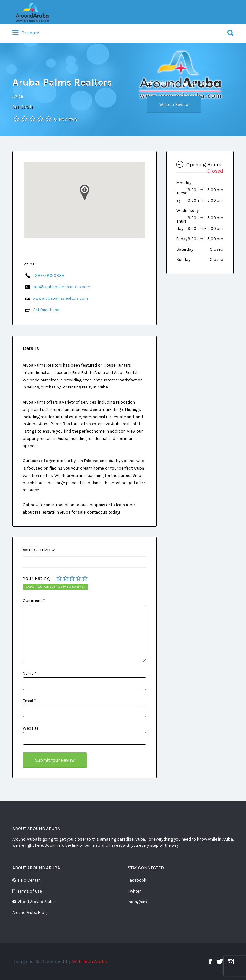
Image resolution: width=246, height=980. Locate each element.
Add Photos (162, 84)
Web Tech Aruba (90, 961)
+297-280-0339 (48, 276)
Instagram (137, 902)
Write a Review (174, 105)
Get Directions (46, 310)
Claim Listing (200, 84)
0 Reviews (66, 119)
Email (29, 701)
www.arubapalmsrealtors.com (60, 298)
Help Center (29, 880)
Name (29, 673)
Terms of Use (30, 891)
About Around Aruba (36, 902)
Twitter (134, 891)
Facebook (137, 880)
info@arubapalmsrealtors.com (61, 287)
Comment (34, 601)
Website (31, 728)
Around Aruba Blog (30, 913)
